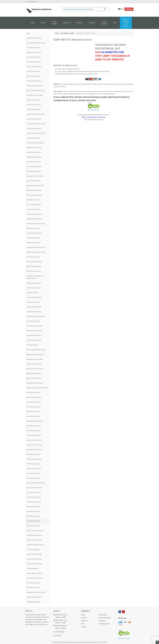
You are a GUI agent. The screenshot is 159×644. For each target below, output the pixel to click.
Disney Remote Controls (34, 171)
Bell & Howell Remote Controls (36, 90)
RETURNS (79, 23)
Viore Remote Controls (33, 583)
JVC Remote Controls (33, 321)
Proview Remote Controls (34, 459)
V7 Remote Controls (32, 569)
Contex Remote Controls (34, 119)
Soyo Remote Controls (33, 526)
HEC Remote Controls (33, 257)
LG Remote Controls (33, 345)
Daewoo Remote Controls (34, 148)
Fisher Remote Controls (34, 209)
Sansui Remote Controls (34, 492)
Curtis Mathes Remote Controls (36, 133)
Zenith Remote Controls (34, 602)
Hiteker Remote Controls (34, 271)
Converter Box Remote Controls (36, 124)
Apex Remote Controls (33, 76)
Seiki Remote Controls (33, 511)
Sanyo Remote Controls (34, 497)
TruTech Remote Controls (34, 559)
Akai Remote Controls (33, 48)
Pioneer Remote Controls (34, 435)
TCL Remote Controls (33, 550)
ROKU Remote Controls (34, 478)
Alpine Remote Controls (34, 57)
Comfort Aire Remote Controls (35, 114)
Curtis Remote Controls (33, 138)
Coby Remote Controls (33, 110)
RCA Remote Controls (33, 473)
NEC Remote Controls (33, 393)
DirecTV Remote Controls (34, 167)
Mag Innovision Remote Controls (36, 350)
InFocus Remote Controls (34, 297)
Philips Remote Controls (34, 431)
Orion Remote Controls (33, 416)
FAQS (83, 624)
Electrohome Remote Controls (35, 186)
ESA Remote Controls (33, 200)
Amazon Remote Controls (34, 67)
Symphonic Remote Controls (35, 545)
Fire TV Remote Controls (34, 205)
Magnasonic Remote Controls (35, 355)
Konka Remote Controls (34, 335)
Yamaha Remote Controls (34, 597)
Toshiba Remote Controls (34, 554)
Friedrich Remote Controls (34, 214)
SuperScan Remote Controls (35, 531)
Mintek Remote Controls (34, 374)
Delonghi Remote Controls (34, 157)
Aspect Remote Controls (34, 81)
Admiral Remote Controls (34, 38)
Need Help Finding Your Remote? (126, 23)
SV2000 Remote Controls (34, 535)
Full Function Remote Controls (35, 224)
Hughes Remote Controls (34, 283)
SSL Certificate (93, 110)
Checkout (129, 9)
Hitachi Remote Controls (34, 266)
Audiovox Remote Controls (34, 86)
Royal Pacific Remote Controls (35, 483)
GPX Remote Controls (33, 238)
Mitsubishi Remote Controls (35, 383)
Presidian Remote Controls (34, 450)
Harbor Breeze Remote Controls (36, 252)
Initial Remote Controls (33, 302)
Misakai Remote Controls (34, 378)
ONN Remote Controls (33, 412)
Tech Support (104, 23)
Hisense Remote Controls (34, 262)
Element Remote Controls (34, 190)
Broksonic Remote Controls (35, 95)
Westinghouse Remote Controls (36, 592)
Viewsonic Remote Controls (35, 578)
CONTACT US (67, 23)
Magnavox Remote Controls (35, 359)
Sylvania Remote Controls (34, 540)
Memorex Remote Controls (34, 369)
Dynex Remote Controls (34, 181)
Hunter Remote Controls (34, 288)
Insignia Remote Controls (34, 307)
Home (32, 23)
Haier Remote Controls (33, 243)
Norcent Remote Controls (34, 397)
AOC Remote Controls (33, 71)
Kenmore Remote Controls (34, 326)
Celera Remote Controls (34, 100)
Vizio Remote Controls (33, 588)
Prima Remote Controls (33, 454)
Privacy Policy (103, 615)
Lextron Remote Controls (34, 340)
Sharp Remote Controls (33, 516)
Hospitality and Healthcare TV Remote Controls (35, 277)
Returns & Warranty (105, 618)
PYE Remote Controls (33, 464)
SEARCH (43, 23)
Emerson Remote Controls (34, 195)
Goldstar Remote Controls (34, 233)
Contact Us (58, 636)
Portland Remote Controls (34, 445)
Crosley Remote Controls (34, 129)
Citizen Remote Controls (34, 105)
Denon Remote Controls (34, 162)
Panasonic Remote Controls (35, 421)
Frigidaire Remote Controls (34, 219)
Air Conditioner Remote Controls (36, 43)
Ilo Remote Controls (32, 293)
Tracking (92, 23)
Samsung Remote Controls (34, 488)
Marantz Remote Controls (34, 364)
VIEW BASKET (55, 23)
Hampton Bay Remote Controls (36, 247)
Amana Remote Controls (34, 62)
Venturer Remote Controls (34, 573)
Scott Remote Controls (33, 507)
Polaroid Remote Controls (34, 440)
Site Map (104, 642)
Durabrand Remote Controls (35, 176)
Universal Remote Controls (34, 564)
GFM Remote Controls (33, 228)
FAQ (115, 23)
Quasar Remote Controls (34, 469)
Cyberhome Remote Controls (35, 143)
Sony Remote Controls (33, 521)
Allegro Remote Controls (34, 52)
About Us (84, 618)
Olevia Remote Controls (34, 402)
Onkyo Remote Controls (34, 407)
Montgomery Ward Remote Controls (37, 388)
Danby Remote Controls (34, 152)
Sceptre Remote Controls (34, 502)
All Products (102, 621)
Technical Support (104, 624)
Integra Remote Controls (34, 312)
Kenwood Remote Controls (34, 331)
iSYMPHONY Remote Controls (36, 316)
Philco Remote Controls (33, 426)
